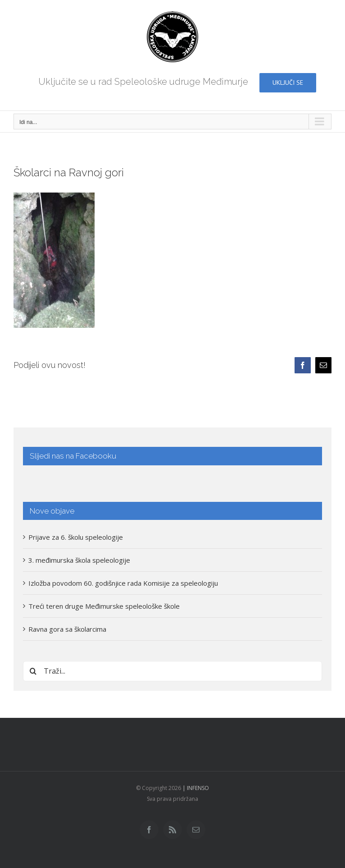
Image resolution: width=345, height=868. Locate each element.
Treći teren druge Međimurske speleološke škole (104, 606)
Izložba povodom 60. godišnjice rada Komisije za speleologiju (123, 583)
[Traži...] (172, 671)
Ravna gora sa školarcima (67, 629)
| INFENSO (195, 788)
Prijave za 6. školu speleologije (76, 537)
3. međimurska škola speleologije (79, 560)
